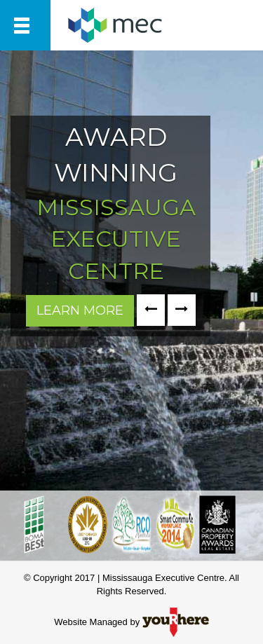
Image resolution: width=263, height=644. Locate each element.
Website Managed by (131, 622)
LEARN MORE (80, 310)
